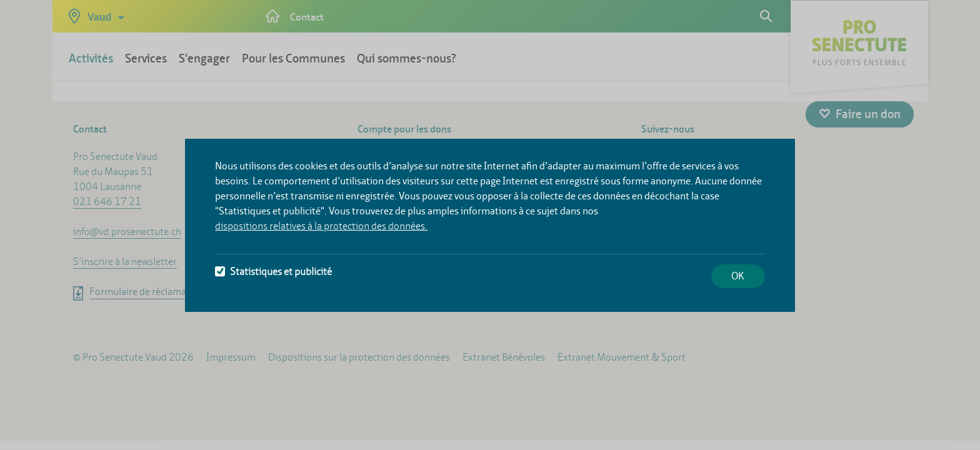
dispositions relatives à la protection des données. (321, 226)
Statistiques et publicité (273, 272)
